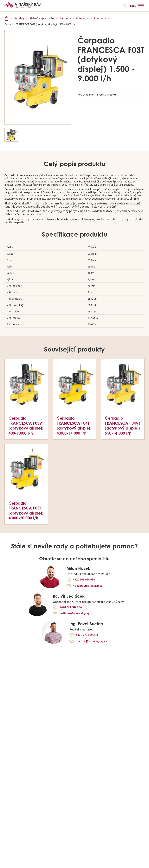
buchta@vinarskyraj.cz (91, 641)
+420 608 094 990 (84, 580)
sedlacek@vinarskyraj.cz (76, 613)
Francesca (82, 18)
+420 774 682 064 (70, 607)
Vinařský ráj (7, 18)
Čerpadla (65, 18)
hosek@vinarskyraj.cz (88, 586)
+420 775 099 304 (87, 635)
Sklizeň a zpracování (42, 18)
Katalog (19, 18)
